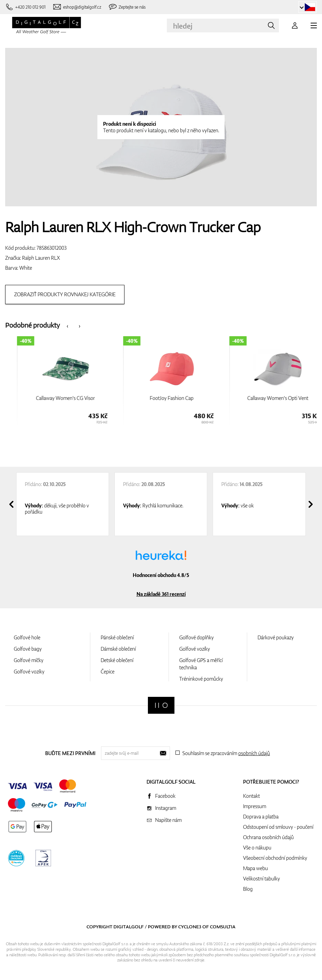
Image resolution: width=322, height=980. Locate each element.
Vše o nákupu (257, 848)
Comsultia (223, 927)
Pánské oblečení (117, 637)
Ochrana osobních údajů (268, 837)
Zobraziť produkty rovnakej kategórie (65, 294)
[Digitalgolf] (161, 705)
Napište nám (168, 820)
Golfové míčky (29, 660)
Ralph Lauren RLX (41, 258)
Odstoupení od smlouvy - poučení (278, 827)
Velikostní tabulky (261, 879)
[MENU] (314, 25)
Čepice (108, 672)
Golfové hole (27, 637)
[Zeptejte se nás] (127, 7)
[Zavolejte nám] (25, 7)
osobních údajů (254, 753)
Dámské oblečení (118, 649)
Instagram (166, 808)
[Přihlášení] (295, 25)
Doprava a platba (261, 817)
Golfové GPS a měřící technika (201, 664)
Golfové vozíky (29, 672)
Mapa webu (255, 868)
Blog (248, 889)
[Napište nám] (77, 7)
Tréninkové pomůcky (201, 679)
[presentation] (67, 325)
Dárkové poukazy (276, 637)
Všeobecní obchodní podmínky (275, 858)
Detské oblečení (117, 660)
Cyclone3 (190, 927)
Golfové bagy (28, 649)
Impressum (255, 806)
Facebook (165, 796)
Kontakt (251, 796)
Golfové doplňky (197, 637)
